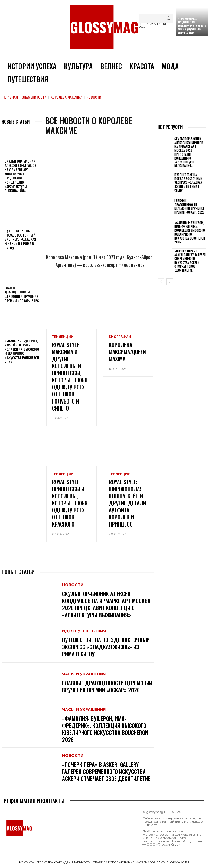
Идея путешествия (84, 631)
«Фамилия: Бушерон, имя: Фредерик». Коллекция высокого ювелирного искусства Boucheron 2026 (22, 351)
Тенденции (63, 337)
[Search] (169, 18)
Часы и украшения (84, 674)
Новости (73, 585)
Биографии (120, 337)
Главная (11, 97)
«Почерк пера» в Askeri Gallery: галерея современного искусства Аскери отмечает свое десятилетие (106, 772)
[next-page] (170, 282)
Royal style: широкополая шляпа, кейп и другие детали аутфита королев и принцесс (127, 503)
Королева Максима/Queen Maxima (127, 352)
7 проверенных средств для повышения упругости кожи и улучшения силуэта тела (192, 26)
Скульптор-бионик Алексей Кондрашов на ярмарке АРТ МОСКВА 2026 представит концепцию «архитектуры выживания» (20, 176)
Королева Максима (66, 97)
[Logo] (104, 27)
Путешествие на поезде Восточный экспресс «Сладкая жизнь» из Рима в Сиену (20, 239)
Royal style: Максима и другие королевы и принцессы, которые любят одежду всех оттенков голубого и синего (71, 376)
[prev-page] (161, 282)
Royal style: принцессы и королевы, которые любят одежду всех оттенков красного (71, 503)
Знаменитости (34, 97)
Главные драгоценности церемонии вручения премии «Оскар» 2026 (22, 294)
